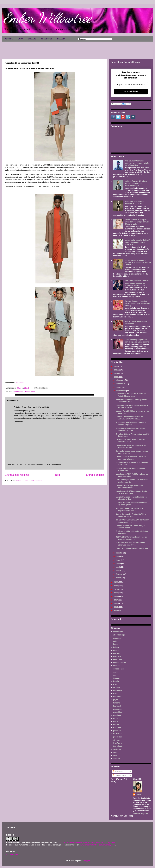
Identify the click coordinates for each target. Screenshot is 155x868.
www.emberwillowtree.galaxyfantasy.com (97, 845)
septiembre (121, 391)
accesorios (118, 632)
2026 (116, 366)
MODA (20, 39)
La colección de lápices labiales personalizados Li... (129, 487)
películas (117, 731)
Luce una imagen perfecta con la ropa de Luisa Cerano (137, 341)
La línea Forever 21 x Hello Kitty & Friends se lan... (130, 527)
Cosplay (117, 678)
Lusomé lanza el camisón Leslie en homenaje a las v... (131, 458)
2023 (116, 377)
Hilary (138, 794)
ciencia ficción (120, 663)
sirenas (116, 740)
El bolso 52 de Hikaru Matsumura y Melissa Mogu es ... (130, 424)
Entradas (118, 771)
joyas (116, 700)
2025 (116, 370)
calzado (117, 653)
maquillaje (118, 712)
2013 (116, 610)
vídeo (116, 755)
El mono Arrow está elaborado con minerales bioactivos (130, 544)
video (116, 752)
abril (118, 567)
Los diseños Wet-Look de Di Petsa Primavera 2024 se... (130, 441)
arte (115, 641)
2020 (116, 589)
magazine (117, 709)
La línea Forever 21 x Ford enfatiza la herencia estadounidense (136, 183)
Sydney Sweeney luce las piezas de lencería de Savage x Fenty (137, 303)
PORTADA (9, 39)
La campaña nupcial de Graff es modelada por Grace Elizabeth (137, 242)
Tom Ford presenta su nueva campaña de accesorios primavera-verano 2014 (137, 283)
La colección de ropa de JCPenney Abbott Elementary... (130, 395)
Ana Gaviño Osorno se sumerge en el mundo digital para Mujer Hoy (137, 163)
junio (118, 560)
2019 (116, 593)
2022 (116, 582)
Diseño (27, 392)
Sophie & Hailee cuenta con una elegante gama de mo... (129, 509)
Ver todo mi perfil (140, 814)
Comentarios (119, 775)
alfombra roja (119, 635)
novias (116, 724)
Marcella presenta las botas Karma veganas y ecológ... (130, 429)
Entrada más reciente (17, 475)
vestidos (117, 749)
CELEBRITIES (47, 39)
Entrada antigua (95, 475)
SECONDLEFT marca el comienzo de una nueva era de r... (131, 538)
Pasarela (117, 727)
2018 (116, 596)
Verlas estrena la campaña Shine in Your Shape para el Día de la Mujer (137, 222)
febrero (119, 574)
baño (115, 644)
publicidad (118, 737)
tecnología (118, 746)
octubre (120, 387)
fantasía (117, 687)
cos (115, 675)
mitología (117, 715)
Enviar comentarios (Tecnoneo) (29, 481)
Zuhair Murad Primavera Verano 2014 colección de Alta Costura (138, 263)
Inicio (58, 475)
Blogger (86, 861)
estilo (116, 684)
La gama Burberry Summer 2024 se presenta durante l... (131, 446)
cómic (116, 672)
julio (118, 556)
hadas (116, 693)
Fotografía (118, 690)
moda (33, 392)
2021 (116, 586)
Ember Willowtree (48, 18)
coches (116, 666)
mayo (119, 563)
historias (117, 697)
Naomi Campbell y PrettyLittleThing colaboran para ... (131, 515)
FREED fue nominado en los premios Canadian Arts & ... (131, 401)
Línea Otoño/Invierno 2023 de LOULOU (132, 548)
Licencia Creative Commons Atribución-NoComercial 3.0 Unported (86, 843)
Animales (117, 638)
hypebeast (20, 383)
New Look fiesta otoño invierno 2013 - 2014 (134, 203)
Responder (18, 422)
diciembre (121, 380)
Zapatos (117, 758)
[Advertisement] (77, 49)
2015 (116, 603)
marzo (119, 571)
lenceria (117, 703)
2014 (116, 607)
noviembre (121, 384)
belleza (116, 647)
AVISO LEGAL (12, 854)
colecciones (18, 392)
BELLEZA (61, 39)
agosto (119, 553)
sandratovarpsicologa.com (24, 411)
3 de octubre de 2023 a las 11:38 (36, 407)
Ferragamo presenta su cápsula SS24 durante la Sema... (132, 406)
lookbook (117, 706)
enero (119, 578)
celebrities (118, 659)
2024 (116, 373)
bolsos (116, 650)
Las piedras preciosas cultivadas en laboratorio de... (131, 498)
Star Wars (117, 743)
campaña (117, 656)
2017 (116, 600)
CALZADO (32, 39)
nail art (116, 721)
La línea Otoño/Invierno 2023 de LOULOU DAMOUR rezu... (129, 418)
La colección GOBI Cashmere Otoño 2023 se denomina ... (131, 492)
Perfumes (117, 734)
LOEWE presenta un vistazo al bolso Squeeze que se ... (131, 504)
